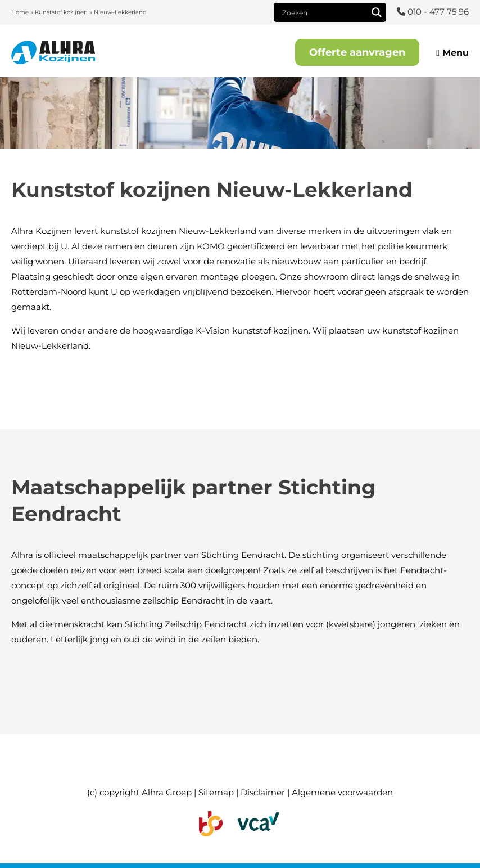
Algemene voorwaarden (342, 792)
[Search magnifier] (377, 12)
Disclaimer (263, 792)
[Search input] (323, 12)
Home (20, 12)
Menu (452, 53)
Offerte (357, 52)
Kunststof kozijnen (61, 12)
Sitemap (216, 792)
